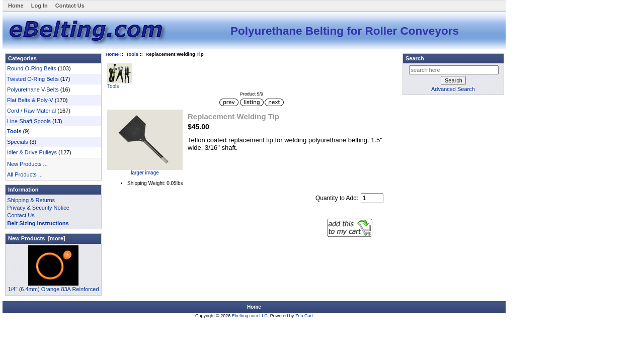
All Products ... (25, 174)
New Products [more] (37, 238)
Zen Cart (304, 316)
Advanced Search (453, 89)
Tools (132, 54)
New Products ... (27, 164)
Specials (18, 142)
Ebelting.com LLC (250, 316)
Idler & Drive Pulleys (32, 152)
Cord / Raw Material (31, 111)
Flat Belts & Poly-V (30, 100)
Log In (39, 6)
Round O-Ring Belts (32, 68)
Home (16, 6)
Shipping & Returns (31, 200)
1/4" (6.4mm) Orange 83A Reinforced (53, 286)
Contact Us (70, 6)
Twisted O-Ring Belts (33, 79)
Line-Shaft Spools (29, 121)
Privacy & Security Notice (38, 208)
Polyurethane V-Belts (33, 89)
